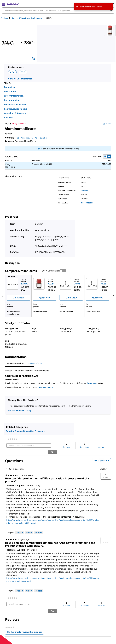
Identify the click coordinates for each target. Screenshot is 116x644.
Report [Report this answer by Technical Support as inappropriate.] (38, 526)
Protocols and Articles (15, 104)
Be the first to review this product (26, 619)
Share (107, 124)
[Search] (111, 11)
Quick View (18, 298)
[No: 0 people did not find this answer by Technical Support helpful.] (29, 526)
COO (23, 72)
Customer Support (46, 387)
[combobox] (58, 11)
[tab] (7, 18)
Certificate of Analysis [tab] (15, 363)
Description (10, 91)
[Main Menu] (4, 4)
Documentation (12, 100)
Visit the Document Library (19, 410)
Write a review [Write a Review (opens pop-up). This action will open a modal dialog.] (27, 138)
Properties (9, 87)
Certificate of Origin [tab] (35, 363)
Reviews (8, 118)
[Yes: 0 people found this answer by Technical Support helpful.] (20, 526)
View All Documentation (20, 79)
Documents (92, 383)
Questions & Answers (15, 113)
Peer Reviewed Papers (16, 109)
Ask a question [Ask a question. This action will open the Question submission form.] (41, 138)
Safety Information (14, 96)
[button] (106, 470)
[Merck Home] (13, 4)
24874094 (85, 191)
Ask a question (101, 454)
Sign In (40, 149)
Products (4, 18)
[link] (12, 439)
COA (12, 72)
